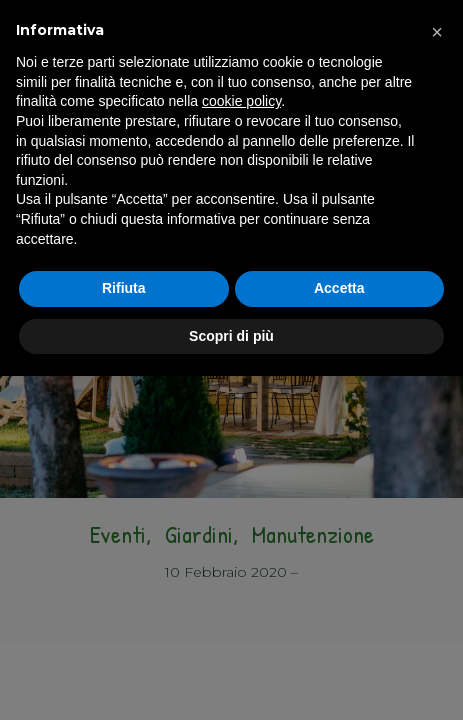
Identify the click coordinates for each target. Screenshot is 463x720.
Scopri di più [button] (231, 336)
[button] (437, 32)
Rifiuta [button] (124, 288)
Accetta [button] (339, 288)
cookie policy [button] (241, 101)
